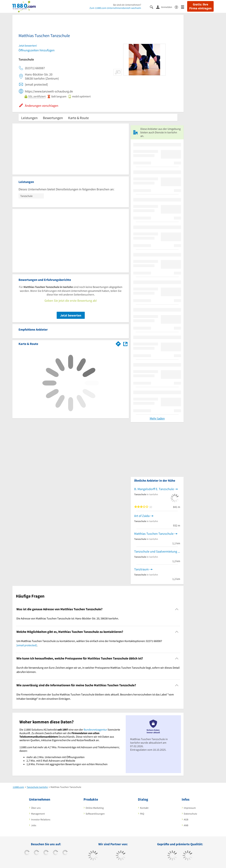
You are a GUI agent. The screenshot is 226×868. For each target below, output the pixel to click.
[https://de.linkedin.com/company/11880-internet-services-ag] (65, 853)
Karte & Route (78, 118)
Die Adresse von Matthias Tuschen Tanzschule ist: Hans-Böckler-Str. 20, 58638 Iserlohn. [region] (68, 618)
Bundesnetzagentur (95, 730)
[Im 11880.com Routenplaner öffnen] (118, 343)
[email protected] (27, 645)
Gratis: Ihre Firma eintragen (200, 6)
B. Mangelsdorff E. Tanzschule (154, 489)
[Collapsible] (177, 609)
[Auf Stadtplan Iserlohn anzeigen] (125, 344)
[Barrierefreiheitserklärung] (178, 7)
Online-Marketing (95, 808)
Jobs (34, 825)
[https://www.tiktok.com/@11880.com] (36, 853)
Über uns (36, 808)
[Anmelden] (165, 7)
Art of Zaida (142, 516)
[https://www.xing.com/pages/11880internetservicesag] (56, 853)
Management (38, 814)
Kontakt (144, 808)
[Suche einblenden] (153, 7)
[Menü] (184, 7)
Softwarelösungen (95, 814)
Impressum (190, 808)
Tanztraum (141, 569)
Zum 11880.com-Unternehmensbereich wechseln (115, 8)
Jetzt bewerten (71, 315)
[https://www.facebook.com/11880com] (27, 853)
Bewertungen (53, 118)
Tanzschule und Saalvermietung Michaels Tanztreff (157, 551)
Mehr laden (157, 418)
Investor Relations (41, 819)
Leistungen (29, 118)
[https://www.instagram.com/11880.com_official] (46, 853)
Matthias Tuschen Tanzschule (154, 534)
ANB (186, 825)
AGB (186, 819)
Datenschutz (190, 814)
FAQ (142, 814)
